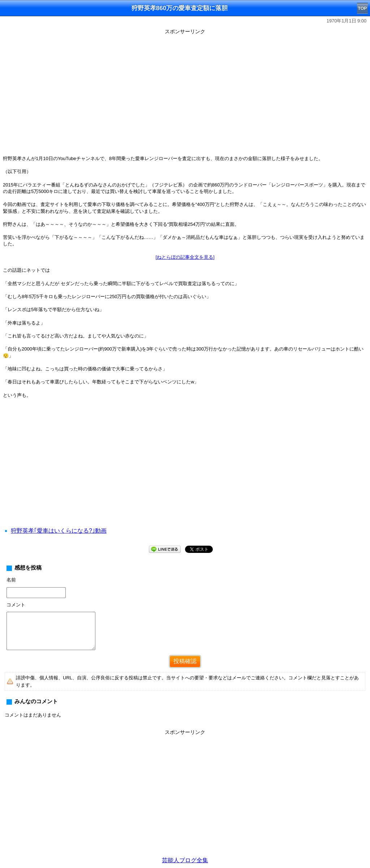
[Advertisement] (185, 472)
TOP (362, 8)
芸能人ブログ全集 (185, 860)
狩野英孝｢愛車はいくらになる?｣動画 (59, 531)
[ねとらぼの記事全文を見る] (185, 257)
